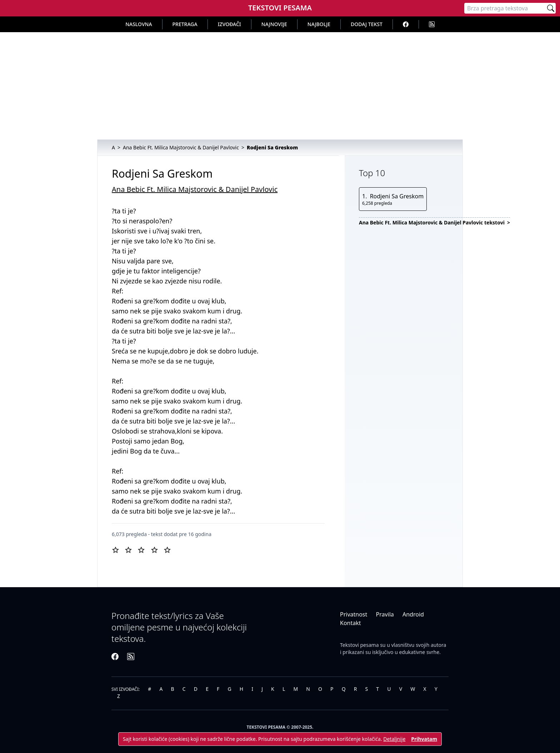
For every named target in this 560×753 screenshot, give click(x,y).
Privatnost (354, 614)
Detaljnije (394, 739)
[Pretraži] (551, 8)
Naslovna (139, 24)
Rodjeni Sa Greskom (397, 196)
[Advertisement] (280, 86)
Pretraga (185, 24)
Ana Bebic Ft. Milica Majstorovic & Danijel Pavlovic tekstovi (432, 222)
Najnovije (274, 24)
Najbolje (319, 24)
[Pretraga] (505, 8)
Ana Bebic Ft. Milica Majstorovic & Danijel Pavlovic (195, 189)
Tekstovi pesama (359, 645)
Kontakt (351, 623)
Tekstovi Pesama (280, 8)
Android (413, 614)
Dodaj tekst (367, 24)
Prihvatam (424, 739)
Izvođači (229, 24)
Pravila (385, 614)
